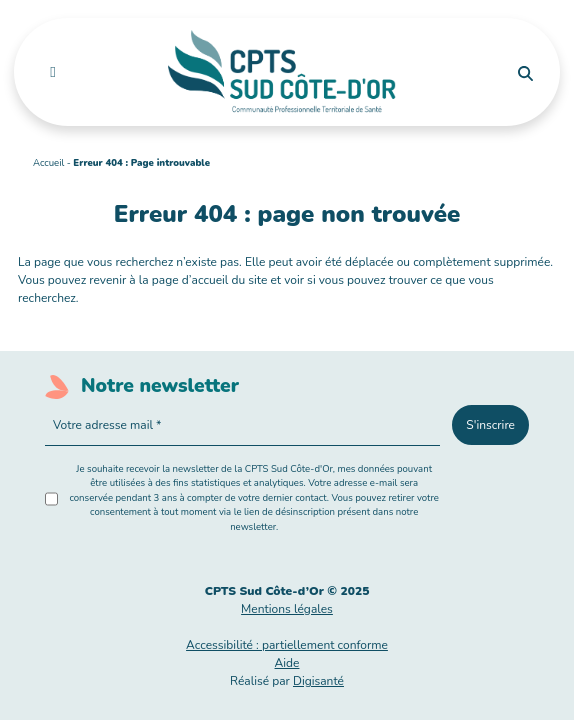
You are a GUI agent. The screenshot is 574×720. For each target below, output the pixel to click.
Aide (287, 663)
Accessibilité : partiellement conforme (287, 645)
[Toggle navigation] (52, 72)
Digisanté (318, 681)
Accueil (48, 162)
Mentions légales (287, 609)
